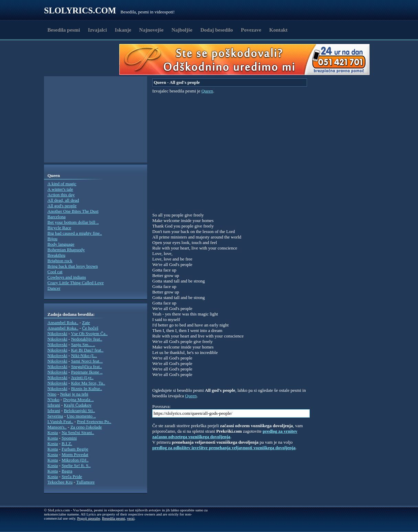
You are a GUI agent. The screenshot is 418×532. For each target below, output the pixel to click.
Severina (55, 416)
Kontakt (278, 30)
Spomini (69, 438)
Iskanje (123, 30)
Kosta (53, 433)
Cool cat (55, 272)
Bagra (67, 471)
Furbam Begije (75, 449)
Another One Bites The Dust (73, 211)
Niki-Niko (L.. (84, 356)
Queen (207, 91)
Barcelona (57, 217)
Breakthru (56, 255)
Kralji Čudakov (78, 405)
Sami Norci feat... (87, 361)
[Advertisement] (84, 59)
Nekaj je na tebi (74, 394)
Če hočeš (90, 328)
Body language (61, 244)
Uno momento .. (81, 416)
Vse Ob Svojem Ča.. (89, 334)
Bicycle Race (59, 228)
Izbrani (54, 405)
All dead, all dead (63, 200)
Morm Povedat (75, 455)
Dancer (54, 288)
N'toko (53, 400)
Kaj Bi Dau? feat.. (87, 350)
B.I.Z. (67, 444)
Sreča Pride (72, 476)
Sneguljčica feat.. (87, 367)
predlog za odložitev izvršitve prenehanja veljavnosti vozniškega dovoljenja (224, 448)
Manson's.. (57, 427)
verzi (131, 518)
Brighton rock (60, 261)
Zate (86, 323)
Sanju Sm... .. (83, 345)
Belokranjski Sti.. (80, 411)
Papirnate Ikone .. (87, 372)
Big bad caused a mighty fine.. (75, 233)
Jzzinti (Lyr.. (82, 378)
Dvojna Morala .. (79, 400)
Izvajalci (97, 30)
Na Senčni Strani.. (78, 433)
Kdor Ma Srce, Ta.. (88, 383)
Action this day (61, 195)
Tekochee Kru (60, 482)
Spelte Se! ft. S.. (76, 465)
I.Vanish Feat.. (60, 422)
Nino (52, 394)
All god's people (62, 206)
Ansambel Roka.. (63, 323)
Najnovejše (151, 30)
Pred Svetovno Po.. (94, 422)
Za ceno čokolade (86, 427)
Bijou (52, 239)
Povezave (251, 30)
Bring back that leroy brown (73, 266)
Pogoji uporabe (89, 518)
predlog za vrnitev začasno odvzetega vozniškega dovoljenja (225, 434)
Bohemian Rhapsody (66, 250)
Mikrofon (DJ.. (75, 460)
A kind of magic (62, 184)
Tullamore (86, 482)
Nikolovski (57, 334)
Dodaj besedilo (217, 30)
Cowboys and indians (67, 277)
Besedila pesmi (64, 30)
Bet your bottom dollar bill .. (73, 222)
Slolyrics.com (80, 10)
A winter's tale (60, 189)
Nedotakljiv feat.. (87, 339)
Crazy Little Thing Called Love (76, 283)
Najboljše (182, 30)
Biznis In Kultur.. (87, 389)
